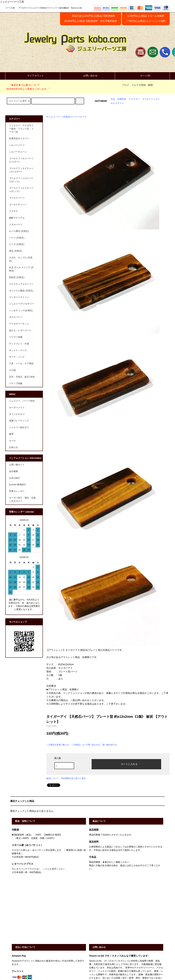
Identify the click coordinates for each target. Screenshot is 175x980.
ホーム (50, 117)
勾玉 (113, 99)
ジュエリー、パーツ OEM (22, 401)
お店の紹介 (15, 478)
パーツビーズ (80, 117)
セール (12, 441)
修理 (11, 434)
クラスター (134, 99)
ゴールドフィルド (151, 99)
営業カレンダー (17, 491)
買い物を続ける (110, 745)
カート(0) (142, 76)
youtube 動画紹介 (18, 485)
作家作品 (122, 99)
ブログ (125, 85)
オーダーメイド (17, 408)
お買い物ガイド (17, 465)
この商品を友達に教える (58, 745)
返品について (52, 778)
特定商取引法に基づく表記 (73, 778)
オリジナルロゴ (17, 414)
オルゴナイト (117, 103)
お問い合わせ (87, 76)
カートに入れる (126, 764)
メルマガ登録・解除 (142, 85)
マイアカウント (33, 76)
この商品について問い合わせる (86, 745)
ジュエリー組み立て (19, 427)
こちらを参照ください (54, 869)
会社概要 (14, 471)
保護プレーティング (19, 421)
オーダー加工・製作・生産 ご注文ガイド (23, 499)
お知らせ (14, 447)
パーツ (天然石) (63, 117)
